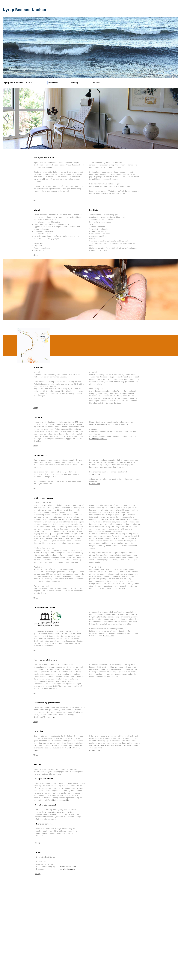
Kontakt (97, 83)
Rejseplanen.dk (124, 396)
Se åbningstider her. (98, 439)
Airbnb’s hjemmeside (60, 800)
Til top (35, 201)
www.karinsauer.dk (68, 869)
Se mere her (95, 474)
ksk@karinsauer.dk (68, 867)
